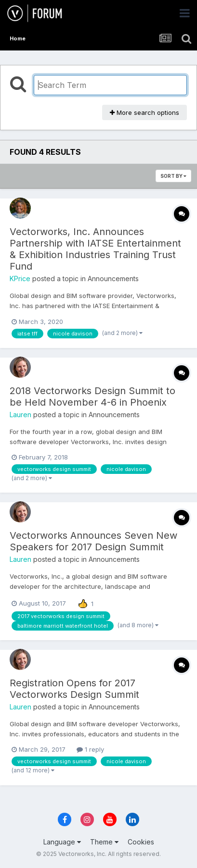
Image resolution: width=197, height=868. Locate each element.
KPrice (20, 279)
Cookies (141, 842)
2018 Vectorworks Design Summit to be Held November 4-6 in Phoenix (92, 397)
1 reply (90, 749)
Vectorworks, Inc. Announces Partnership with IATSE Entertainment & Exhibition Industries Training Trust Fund (95, 249)
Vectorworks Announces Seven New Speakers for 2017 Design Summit (93, 541)
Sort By (173, 176)
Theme (104, 842)
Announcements (113, 279)
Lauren (20, 415)
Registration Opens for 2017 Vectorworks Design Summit (74, 689)
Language (62, 842)
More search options (144, 112)
